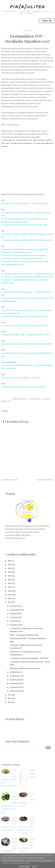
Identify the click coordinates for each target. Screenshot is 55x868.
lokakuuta (14, 614)
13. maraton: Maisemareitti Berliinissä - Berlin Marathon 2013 (27, 274)
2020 (10, 584)
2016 (10, 599)
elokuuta (14, 621)
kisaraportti (20, 399)
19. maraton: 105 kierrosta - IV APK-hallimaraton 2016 (24, 225)
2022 (10, 576)
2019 (10, 587)
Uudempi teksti (10, 480)
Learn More (24, 867)
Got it (35, 867)
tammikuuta (16, 691)
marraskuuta (16, 610)
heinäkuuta (15, 625)
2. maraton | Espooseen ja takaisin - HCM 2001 (21, 378)
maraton (6, 401)
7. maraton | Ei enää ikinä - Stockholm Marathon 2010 (24, 326)
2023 (10, 572)
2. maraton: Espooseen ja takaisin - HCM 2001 (29, 658)
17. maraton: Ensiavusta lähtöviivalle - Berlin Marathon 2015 (27, 240)
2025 (10, 565)
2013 (10, 699)
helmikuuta (15, 687)
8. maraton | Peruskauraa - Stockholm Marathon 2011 (24, 317)
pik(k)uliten (28, 6)
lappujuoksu (35, 399)
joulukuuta (15, 606)
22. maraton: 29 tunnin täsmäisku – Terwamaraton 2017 (25, 204)
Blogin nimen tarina (32, 774)
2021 (10, 580)
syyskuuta (14, 618)
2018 (10, 591)
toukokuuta (15, 676)
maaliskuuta (15, 684)
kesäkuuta (15, 672)
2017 (10, 595)
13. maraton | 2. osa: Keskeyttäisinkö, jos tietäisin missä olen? (27, 277)
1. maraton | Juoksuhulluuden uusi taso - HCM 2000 (23, 387)
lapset (47, 399)
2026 (10, 561)
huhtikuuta (15, 680)
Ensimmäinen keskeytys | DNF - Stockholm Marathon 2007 (27, 344)
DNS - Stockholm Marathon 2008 (24, 635)
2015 (10, 602)
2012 (10, 702)
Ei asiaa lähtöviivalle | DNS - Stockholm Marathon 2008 (25, 335)
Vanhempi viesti (44, 480)
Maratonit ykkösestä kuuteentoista (25, 669)
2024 (10, 569)
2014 (10, 695)
